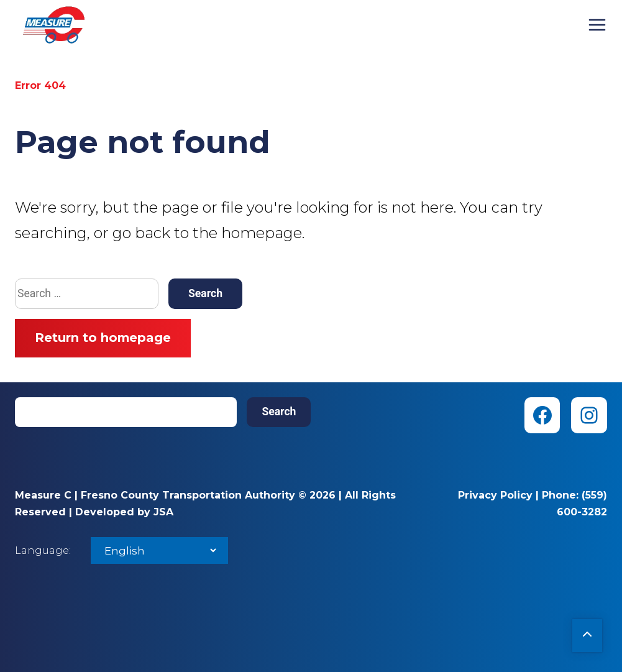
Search (279, 412)
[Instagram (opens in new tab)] (589, 415)
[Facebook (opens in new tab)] (542, 415)
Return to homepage (103, 338)
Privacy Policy (495, 495)
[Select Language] (159, 550)
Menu (597, 25)
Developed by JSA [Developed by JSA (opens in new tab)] (124, 512)
